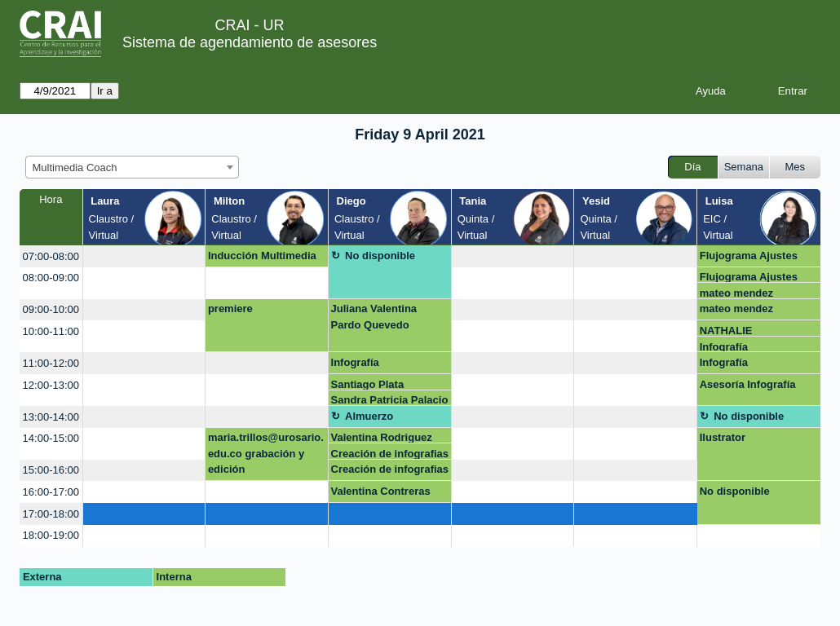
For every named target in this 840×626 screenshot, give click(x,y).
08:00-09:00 (51, 278)
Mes (796, 167)
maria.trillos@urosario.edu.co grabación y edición (266, 453)
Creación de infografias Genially (390, 454)
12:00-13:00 (51, 385)
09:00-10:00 (51, 309)
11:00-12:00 (51, 363)
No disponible (380, 256)
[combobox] (132, 167)
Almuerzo (369, 416)
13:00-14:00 (51, 417)
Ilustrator (723, 437)
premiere (230, 309)
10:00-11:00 (51, 331)
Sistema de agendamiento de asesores (250, 42)
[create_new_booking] (144, 256)
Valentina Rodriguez (382, 437)
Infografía (724, 347)
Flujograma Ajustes (749, 256)
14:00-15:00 (51, 438)
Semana (744, 167)
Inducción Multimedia (262, 256)
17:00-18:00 (51, 514)
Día (692, 167)
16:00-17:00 (51, 492)
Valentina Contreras (381, 491)
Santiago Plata (368, 384)
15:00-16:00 (51, 470)
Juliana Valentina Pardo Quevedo (374, 317)
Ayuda (711, 91)
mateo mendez (736, 293)
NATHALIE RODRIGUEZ (732, 331)
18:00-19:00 (51, 535)
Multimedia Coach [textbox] (75, 168)
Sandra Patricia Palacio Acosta (390, 400)
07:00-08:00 (51, 256)
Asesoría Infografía (748, 384)
